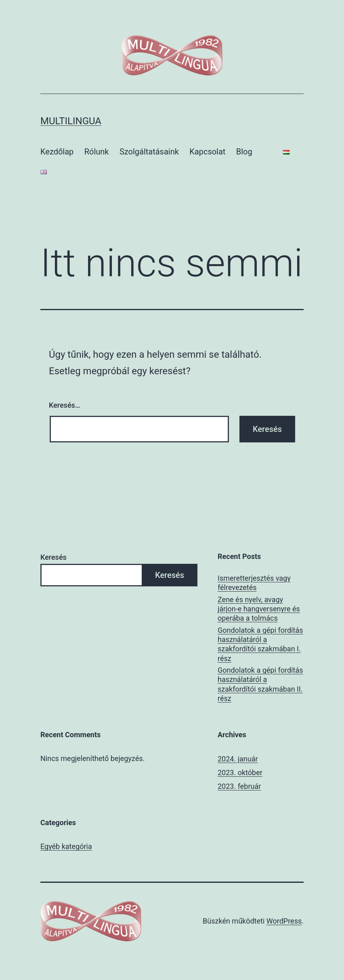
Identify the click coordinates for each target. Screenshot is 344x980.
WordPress (284, 921)
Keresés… (65, 405)
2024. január (238, 759)
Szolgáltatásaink (149, 152)
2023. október (240, 773)
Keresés (53, 557)
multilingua (71, 121)
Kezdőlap (57, 152)
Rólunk (97, 152)
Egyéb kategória (66, 846)
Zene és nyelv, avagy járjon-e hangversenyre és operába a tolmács (259, 609)
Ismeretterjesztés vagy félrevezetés (254, 583)
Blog (244, 152)
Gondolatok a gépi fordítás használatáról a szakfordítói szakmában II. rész (260, 684)
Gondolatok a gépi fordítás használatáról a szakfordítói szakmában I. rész (260, 644)
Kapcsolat (207, 152)
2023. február (239, 786)
